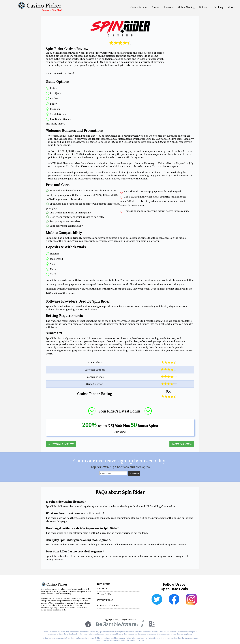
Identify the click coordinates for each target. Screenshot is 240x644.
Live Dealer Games (60, 119)
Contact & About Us (108, 606)
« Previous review (61, 444)
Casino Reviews (139, 7)
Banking (218, 7)
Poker (53, 104)
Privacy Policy (105, 600)
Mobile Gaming (186, 7)
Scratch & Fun (58, 114)
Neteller (54, 254)
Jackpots (55, 109)
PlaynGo (173, 307)
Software (204, 7)
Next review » (182, 444)
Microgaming (67, 310)
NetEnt (80, 310)
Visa (52, 264)
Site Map (102, 589)
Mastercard (56, 259)
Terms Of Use (105, 594)
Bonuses (169, 7)
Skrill (53, 274)
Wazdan (129, 307)
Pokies (53, 88)
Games (156, 7)
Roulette (54, 99)
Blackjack (55, 93)
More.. (231, 7)
